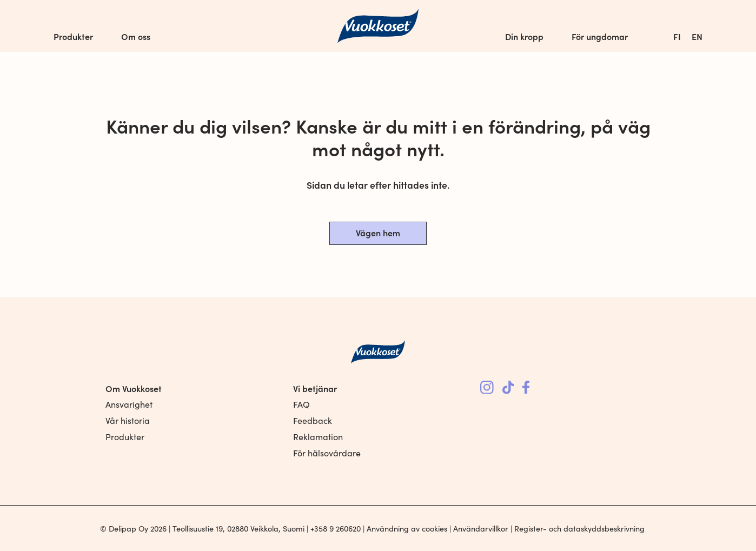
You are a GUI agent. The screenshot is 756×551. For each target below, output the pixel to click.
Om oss (136, 36)
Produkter (73, 36)
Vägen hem (378, 233)
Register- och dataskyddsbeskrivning (579, 528)
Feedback (313, 420)
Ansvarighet (129, 404)
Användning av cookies (407, 528)
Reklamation (318, 437)
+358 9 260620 (336, 528)
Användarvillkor (481, 528)
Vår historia (128, 420)
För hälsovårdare (327, 453)
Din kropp (524, 36)
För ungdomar (600, 36)
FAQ (301, 404)
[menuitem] (677, 36)
